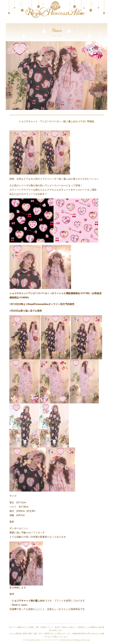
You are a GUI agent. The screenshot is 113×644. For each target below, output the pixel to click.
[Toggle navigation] (8, 22)
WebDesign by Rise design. (82, 640)
